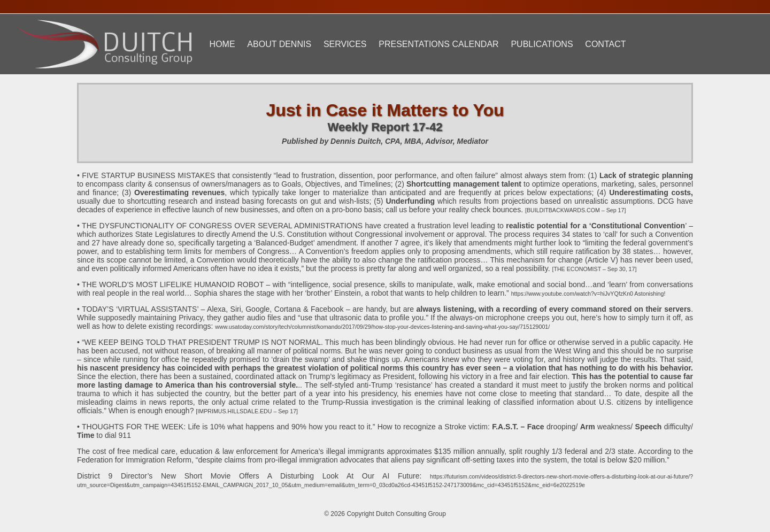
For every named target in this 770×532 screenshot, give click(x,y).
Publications (542, 44)
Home (222, 44)
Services (345, 44)
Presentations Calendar (438, 44)
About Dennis (279, 44)
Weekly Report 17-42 (385, 127)
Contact (605, 44)
